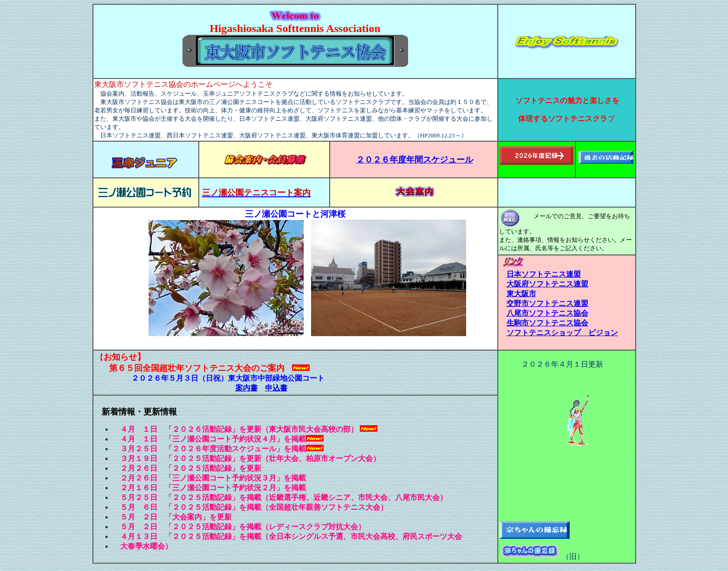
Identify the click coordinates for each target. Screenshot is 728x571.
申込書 (276, 388)
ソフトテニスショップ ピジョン (562, 333)
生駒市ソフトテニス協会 (547, 323)
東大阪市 (521, 294)
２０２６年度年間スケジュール (415, 160)
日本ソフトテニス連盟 (544, 274)
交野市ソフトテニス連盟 (547, 303)
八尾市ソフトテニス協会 (547, 313)
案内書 (247, 388)
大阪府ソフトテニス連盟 (547, 284)
